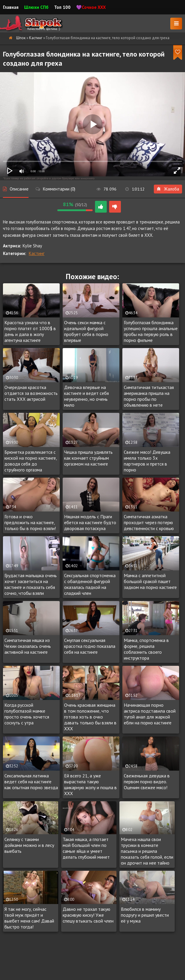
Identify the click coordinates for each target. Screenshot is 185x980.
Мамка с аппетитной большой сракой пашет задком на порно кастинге (150, 581)
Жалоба (168, 189)
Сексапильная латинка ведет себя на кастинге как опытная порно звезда (31, 782)
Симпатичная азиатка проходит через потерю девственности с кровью (149, 522)
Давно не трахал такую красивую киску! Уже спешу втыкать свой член (88, 915)
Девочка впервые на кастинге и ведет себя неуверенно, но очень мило (86, 396)
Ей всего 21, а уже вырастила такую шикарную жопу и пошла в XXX (90, 784)
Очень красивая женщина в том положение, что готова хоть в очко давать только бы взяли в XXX (90, 717)
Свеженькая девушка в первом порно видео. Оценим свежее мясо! (147, 782)
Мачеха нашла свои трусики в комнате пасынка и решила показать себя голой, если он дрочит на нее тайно (147, 851)
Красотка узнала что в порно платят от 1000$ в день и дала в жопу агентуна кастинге (30, 331)
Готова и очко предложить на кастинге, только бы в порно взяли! (30, 522)
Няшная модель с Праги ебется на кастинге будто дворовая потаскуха (90, 522)
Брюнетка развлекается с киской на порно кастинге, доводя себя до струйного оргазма (31, 461)
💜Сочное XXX (91, 7)
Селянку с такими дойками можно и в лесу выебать (29, 845)
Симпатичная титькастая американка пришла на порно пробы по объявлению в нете (149, 396)
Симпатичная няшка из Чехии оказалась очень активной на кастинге (28, 646)
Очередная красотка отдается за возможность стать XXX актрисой (31, 393)
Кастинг (37, 253)
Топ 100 (62, 7)
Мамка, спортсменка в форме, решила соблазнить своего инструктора (146, 649)
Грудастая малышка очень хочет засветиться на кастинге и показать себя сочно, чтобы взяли (31, 584)
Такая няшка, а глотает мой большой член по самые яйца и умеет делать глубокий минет (86, 848)
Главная (11, 7)
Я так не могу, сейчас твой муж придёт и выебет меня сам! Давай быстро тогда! (29, 918)
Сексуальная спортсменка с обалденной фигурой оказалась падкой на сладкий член (90, 584)
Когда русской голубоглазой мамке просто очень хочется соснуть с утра (27, 714)
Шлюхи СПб (36, 7)
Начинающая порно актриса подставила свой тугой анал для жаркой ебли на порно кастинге (150, 714)
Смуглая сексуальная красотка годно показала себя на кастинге (90, 646)
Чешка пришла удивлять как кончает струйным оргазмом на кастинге (88, 458)
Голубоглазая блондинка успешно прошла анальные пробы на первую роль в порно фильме (151, 331)
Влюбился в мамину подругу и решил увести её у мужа (145, 915)
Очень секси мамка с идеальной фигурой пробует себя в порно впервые (86, 331)
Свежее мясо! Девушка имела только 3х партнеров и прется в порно (147, 461)
